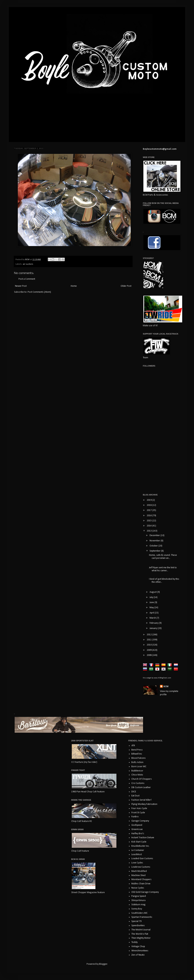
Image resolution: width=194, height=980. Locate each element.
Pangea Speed (139, 896)
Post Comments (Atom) (39, 292)
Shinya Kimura (138, 900)
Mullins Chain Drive (141, 884)
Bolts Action (137, 762)
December (155, 535)
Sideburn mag (138, 905)
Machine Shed (138, 875)
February (154, 623)
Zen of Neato (138, 955)
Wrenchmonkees (140, 951)
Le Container (138, 850)
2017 (149, 510)
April (152, 613)
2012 (149, 635)
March (153, 618)
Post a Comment (27, 279)
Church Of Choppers (142, 779)
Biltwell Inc (137, 754)
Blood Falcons (139, 758)
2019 (149, 500)
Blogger (103, 964)
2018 (149, 505)
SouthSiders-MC (140, 913)
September (155, 551)
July (152, 597)
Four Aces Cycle (139, 808)
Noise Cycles (138, 888)
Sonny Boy (137, 909)
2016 (149, 516)
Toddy (134, 942)
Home (74, 286)
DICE (134, 792)
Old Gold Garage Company (145, 892)
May (152, 608)
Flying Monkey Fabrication (144, 804)
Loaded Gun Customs (142, 859)
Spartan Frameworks (142, 917)
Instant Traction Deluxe (143, 838)
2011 (149, 640)
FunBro (135, 817)
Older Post (126, 286)
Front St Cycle (138, 813)
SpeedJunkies (138, 926)
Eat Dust (135, 796)
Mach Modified (139, 871)
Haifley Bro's (138, 834)
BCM (166, 687)
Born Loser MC (139, 767)
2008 (149, 655)
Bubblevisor (137, 771)
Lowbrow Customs (141, 867)
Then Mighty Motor (141, 938)
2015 (149, 521)
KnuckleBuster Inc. (140, 846)
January (154, 628)
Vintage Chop (138, 946)
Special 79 (136, 921)
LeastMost (137, 855)
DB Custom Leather (141, 787)
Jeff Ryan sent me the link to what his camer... (163, 569)
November (155, 541)
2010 (149, 645)
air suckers (28, 264)
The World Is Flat (140, 934)
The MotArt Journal (141, 930)
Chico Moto (137, 775)
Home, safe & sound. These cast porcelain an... (163, 557)
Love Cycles (137, 863)
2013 (149, 531)
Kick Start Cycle (139, 842)
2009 (149, 650)
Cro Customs (138, 783)
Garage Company (140, 821)
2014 (149, 526)
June (152, 602)
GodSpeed (137, 825)
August (153, 592)
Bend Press (137, 750)
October (154, 546)
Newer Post (21, 286)
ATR (133, 746)
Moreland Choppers (141, 879)
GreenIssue (137, 829)
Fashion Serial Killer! (141, 800)
